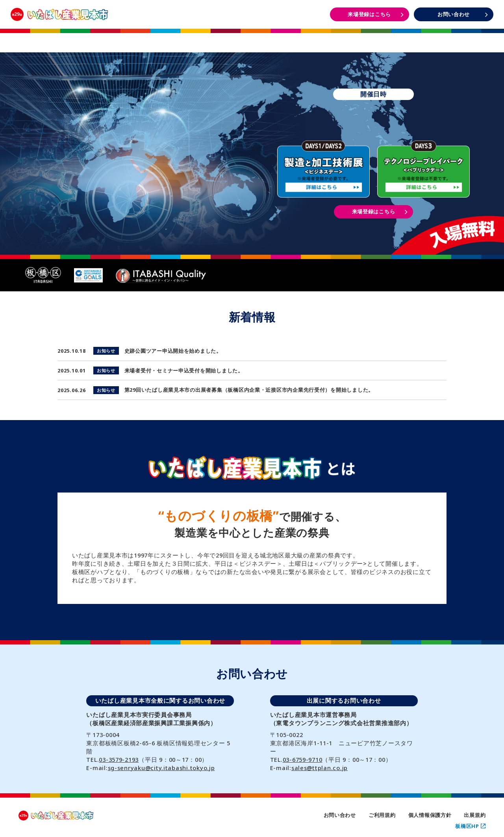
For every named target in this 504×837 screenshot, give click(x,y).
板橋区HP (470, 826)
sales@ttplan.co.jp (320, 768)
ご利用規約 (382, 815)
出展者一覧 (252, 38)
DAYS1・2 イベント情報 (352, 38)
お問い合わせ (340, 815)
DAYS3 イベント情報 (453, 38)
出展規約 (475, 815)
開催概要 (151, 38)
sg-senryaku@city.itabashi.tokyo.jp (161, 768)
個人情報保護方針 (430, 815)
